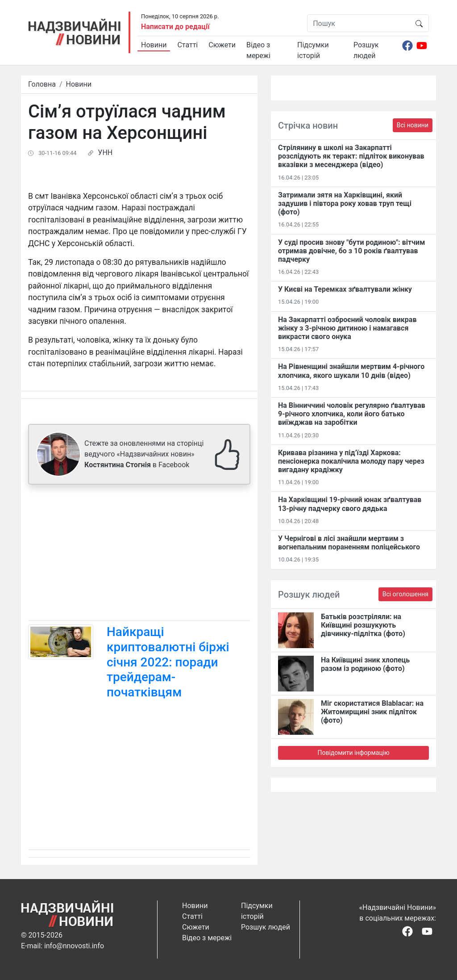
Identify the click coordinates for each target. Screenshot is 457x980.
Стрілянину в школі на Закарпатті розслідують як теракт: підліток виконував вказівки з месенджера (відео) (351, 156)
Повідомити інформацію (353, 753)
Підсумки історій (313, 50)
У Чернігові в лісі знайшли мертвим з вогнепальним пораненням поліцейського (349, 543)
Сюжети (222, 45)
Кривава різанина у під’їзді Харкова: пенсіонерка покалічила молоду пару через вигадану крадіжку (351, 461)
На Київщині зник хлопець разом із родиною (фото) (365, 664)
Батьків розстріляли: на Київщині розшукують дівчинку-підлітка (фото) (363, 625)
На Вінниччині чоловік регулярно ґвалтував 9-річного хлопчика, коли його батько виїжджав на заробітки (352, 414)
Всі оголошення (405, 594)
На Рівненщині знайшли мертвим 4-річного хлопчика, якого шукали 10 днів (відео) (351, 371)
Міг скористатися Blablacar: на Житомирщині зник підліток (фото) (372, 712)
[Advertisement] (139, 554)
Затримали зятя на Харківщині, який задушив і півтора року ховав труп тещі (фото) (345, 203)
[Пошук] (359, 23)
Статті (187, 45)
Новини (154, 45)
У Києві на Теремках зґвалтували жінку (345, 289)
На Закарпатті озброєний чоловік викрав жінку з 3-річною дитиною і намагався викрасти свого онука (347, 328)
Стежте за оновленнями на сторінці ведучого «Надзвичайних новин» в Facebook (144, 454)
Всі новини (413, 125)
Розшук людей (366, 50)
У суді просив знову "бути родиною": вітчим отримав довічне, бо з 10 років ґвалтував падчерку (351, 251)
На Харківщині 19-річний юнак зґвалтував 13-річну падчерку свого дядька (350, 504)
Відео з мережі (258, 50)
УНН (105, 153)
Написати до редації (175, 27)
